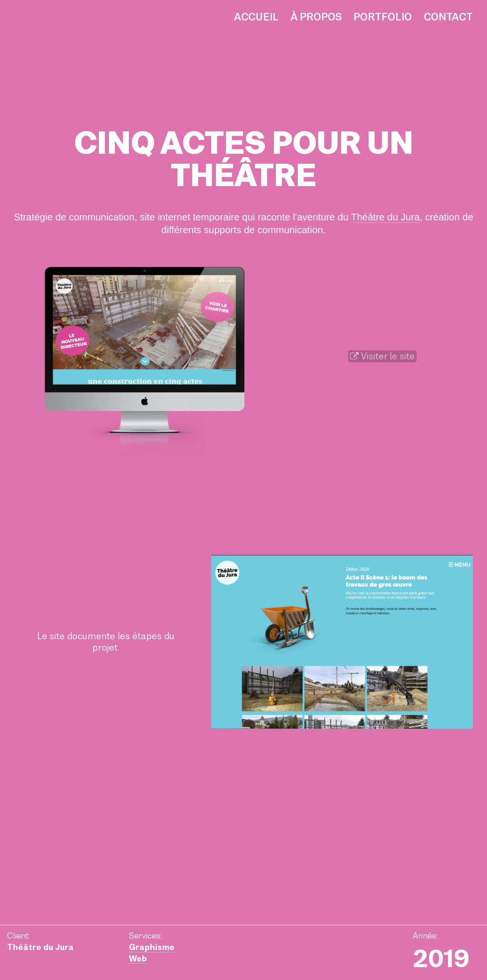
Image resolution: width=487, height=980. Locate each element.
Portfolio (383, 17)
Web (138, 959)
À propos (316, 17)
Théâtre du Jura (385, 217)
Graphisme (152, 947)
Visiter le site (382, 356)
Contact (448, 17)
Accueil (256, 17)
